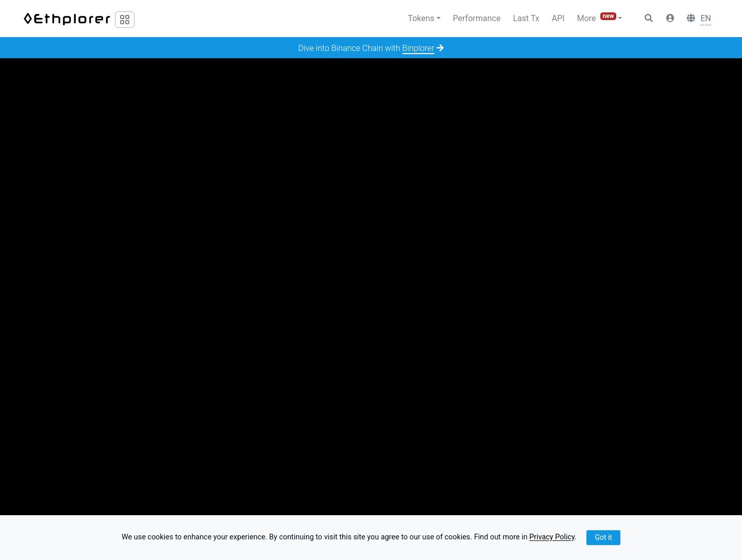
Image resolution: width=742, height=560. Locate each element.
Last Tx (526, 18)
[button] (670, 19)
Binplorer (419, 48)
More (598, 18)
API (558, 18)
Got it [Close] (603, 537)
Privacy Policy (552, 538)
